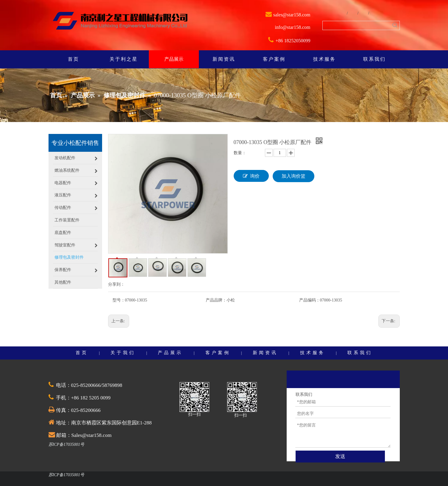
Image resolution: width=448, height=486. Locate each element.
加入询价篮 (294, 176)
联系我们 (360, 353)
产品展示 (170, 353)
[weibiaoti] (120, 21)
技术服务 (313, 353)
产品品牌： (216, 300)
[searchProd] (357, 25)
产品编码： (310, 300)
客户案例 (218, 353)
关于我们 (123, 353)
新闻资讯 (265, 353)
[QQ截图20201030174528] (194, 397)
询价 (251, 176)
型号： (119, 300)
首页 (82, 353)
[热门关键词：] (395, 25)
